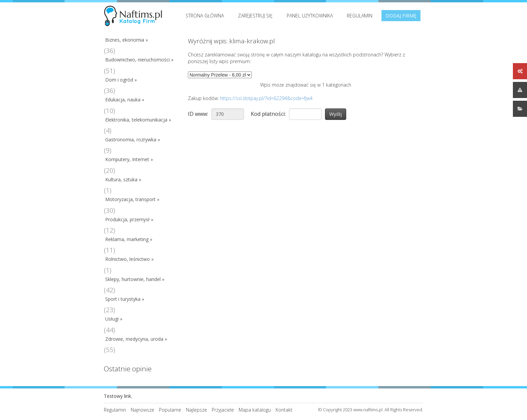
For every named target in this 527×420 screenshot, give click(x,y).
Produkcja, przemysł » (129, 219)
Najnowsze (143, 410)
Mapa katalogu (255, 410)
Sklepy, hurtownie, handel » (135, 279)
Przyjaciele (223, 410)
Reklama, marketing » (129, 239)
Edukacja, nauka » (125, 100)
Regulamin (360, 16)
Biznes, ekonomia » (127, 40)
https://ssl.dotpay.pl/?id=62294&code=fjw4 (266, 98)
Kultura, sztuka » (123, 179)
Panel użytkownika (310, 16)
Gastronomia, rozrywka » (133, 139)
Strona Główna (205, 16)
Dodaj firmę (401, 16)
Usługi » (114, 319)
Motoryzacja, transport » (132, 199)
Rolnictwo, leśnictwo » (129, 259)
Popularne (170, 410)
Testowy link (117, 396)
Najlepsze (196, 410)
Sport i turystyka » (125, 299)
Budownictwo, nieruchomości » (139, 60)
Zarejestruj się (255, 16)
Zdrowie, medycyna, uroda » (136, 339)
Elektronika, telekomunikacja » (138, 120)
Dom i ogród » (121, 80)
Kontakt (284, 410)
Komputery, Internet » (129, 159)
